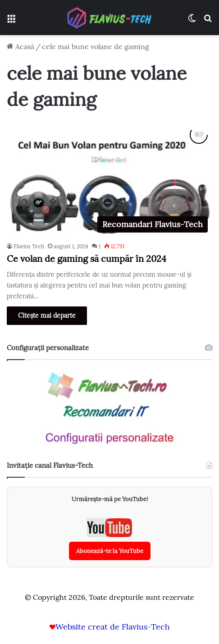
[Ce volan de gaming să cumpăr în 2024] (109, 179)
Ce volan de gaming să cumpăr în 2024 (87, 258)
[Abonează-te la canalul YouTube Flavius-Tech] (110, 539)
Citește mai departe (47, 315)
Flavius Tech (29, 246)
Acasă (21, 46)
